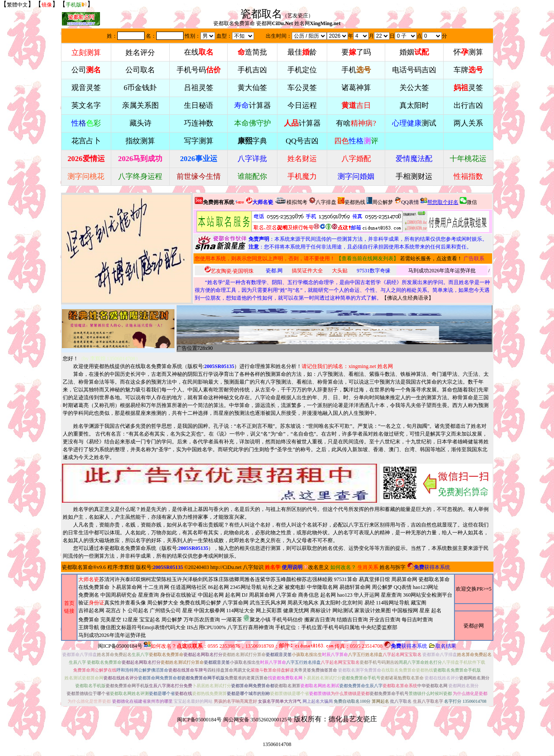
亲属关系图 (140, 105)
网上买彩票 (269, 611)
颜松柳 (294, 579)
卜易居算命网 (126, 587)
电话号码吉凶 (414, 70)
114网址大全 (241, 611)
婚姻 (414, 52)
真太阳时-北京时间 (341, 603)
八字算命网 (235, 603)
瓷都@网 (474, 626)
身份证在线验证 (178, 595)
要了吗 (356, 52)
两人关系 (468, 123)
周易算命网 (266, 607)
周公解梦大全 (163, 603)
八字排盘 (322, 201)
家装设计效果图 (373, 611)
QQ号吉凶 (302, 141)
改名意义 (316, 567)
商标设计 (321, 611)
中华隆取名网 (322, 587)
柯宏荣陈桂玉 (161, 579)
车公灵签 (302, 88)
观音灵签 (86, 88)
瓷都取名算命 (77, 567)
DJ (245, 595)
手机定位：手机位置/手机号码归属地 (317, 627)
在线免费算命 (94, 587)
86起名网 (219, 587)
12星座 (130, 620)
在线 (199, 52)
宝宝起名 (150, 620)
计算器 (253, 105)
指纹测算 (140, 141)
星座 (187, 611)
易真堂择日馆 (374, 579)
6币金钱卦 (140, 88)
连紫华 (263, 579)
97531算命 (346, 579)
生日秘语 (199, 105)
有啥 (356, 123)
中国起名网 (211, 595)
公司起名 (138, 611)
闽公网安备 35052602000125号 (258, 720)
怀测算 (468, 52)
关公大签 (414, 88)
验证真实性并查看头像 (112, 603)
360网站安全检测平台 (428, 595)
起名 (436, 611)
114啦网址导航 (260, 619)
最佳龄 (302, 52)
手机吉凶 (252, 70)
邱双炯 (138, 579)
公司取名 (140, 70)
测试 (414, 123)
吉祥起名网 (91, 611)
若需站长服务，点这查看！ (431, 258)
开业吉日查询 (385, 620)
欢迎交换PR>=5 (473, 589)
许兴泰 (122, 579)
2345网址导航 (266, 611)
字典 (252, 141)
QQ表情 (403, 587)
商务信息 (309, 595)
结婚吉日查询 (352, 620)
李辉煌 (127, 567)
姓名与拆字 (393, 567)
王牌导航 (89, 627)
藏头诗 (140, 123)
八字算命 (287, 595)
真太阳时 (414, 105)
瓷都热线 (351, 201)
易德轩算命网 (266, 611)
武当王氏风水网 (268, 603)
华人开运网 (367, 595)
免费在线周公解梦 (200, 603)
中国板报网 (405, 611)
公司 (86, 70)
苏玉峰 (278, 579)
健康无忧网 (296, 611)
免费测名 (89, 595)
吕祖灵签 (199, 88)
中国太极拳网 (209, 611)
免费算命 (89, 620)
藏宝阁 (419, 603)
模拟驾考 (291, 201)
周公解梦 (380, 201)
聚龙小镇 (257, 619)
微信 (468, 201)
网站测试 (343, 611)
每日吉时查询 (417, 620)
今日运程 (302, 105)
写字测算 (199, 141)
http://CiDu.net (226, 567)
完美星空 (111, 620)
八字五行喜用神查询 (251, 627)
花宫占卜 (116, 611)
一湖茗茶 (232, 620)
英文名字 (86, 105)
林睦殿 (325, 579)
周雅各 (247, 579)
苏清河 (107, 579)
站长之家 (273, 587)
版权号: (211, 366)
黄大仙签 (252, 88)
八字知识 (253, 567)
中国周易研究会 (119, 595)
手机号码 (199, 70)
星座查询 (391, 595)
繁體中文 (17, 5)
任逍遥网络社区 (189, 587)
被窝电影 (295, 587)
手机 (356, 70)
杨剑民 (200, 579)
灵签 (468, 88)
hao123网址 (426, 587)
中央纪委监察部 (379, 627)
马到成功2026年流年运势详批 (442, 271)
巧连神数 (199, 123)
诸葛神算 (356, 88)
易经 (260, 619)
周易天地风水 (260, 619)
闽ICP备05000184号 (120, 646)
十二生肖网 (156, 587)
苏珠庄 (216, 579)
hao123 (345, 595)
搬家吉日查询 (320, 620)
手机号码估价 (287, 620)
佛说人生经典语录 (408, 298)
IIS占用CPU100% (206, 627)
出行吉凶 (468, 105)
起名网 (233, 595)
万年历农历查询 (202, 620)
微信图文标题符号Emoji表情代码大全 (143, 627)
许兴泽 (185, 579)
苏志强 (309, 579)
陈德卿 (232, 579)
